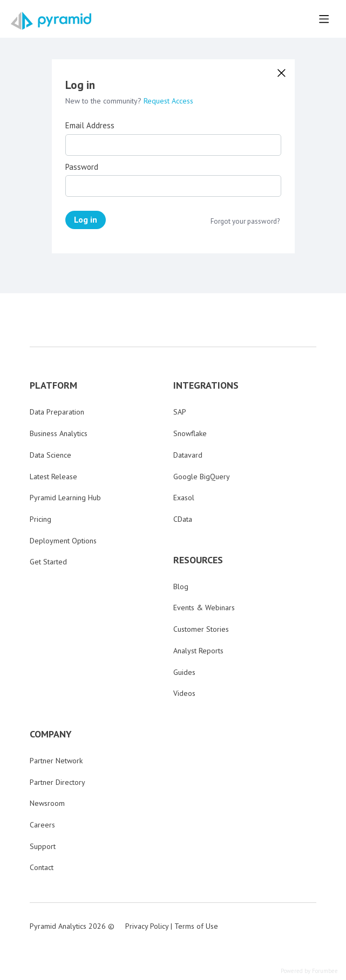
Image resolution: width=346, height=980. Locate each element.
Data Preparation (57, 412)
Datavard (188, 455)
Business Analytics (59, 433)
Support (43, 846)
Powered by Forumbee (309, 971)
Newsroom (47, 803)
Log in (86, 219)
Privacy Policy (147, 926)
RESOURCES (198, 560)
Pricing (40, 519)
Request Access (168, 101)
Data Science (50, 455)
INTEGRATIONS (206, 385)
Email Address (90, 126)
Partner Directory (57, 782)
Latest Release (53, 477)
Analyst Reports (198, 651)
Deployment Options (63, 541)
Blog (181, 586)
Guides (184, 672)
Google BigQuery (202, 477)
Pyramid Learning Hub (65, 498)
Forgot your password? (245, 222)
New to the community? (104, 101)
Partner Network (56, 761)
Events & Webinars (204, 608)
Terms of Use (196, 926)
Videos (184, 693)
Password (82, 167)
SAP (180, 412)
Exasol (184, 498)
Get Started (48, 562)
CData (183, 519)
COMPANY (51, 734)
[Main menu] (324, 19)
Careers (42, 825)
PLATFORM (53, 385)
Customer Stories (201, 629)
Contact (42, 867)
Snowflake (190, 433)
